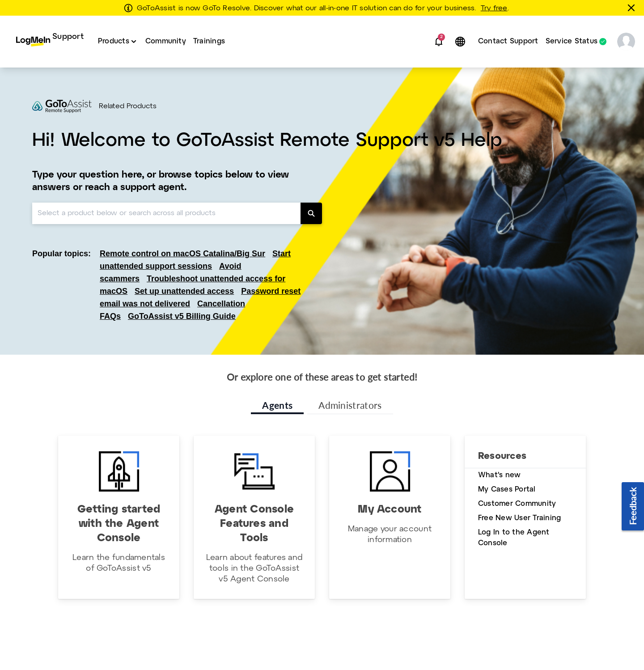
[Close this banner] (633, 8)
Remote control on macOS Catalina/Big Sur (182, 254)
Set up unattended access (184, 291)
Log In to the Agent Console (514, 538)
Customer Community (517, 504)
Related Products (128, 106)
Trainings (209, 41)
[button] (439, 42)
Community (166, 41)
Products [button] (114, 41)
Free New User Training (519, 518)
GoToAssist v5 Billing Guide (182, 316)
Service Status (572, 42)
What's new (499, 475)
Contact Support (508, 41)
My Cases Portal (507, 490)
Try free (494, 8)
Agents (277, 405)
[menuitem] (50, 42)
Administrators (350, 405)
